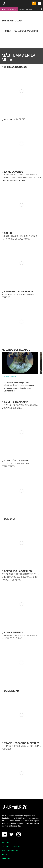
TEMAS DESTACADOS (9, 9)
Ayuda (4, 854)
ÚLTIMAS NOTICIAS (26, 9)
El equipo (6, 842)
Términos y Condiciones (11, 846)
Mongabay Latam (10, 376)
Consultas (6, 858)
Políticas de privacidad (11, 850)
